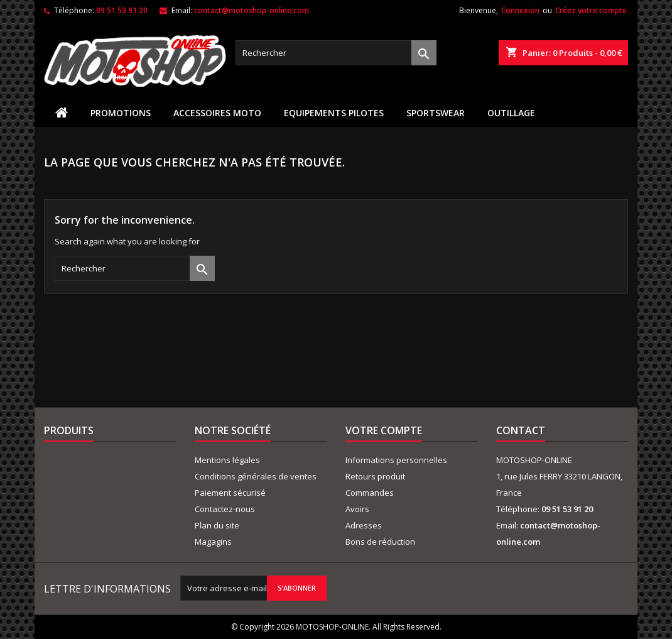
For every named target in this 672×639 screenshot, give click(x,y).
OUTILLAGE (511, 113)
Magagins (213, 542)
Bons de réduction (380, 542)
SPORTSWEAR (436, 113)
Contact (521, 430)
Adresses (364, 525)
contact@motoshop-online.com (252, 10)
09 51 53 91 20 (122, 10)
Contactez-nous (225, 509)
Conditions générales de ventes (256, 476)
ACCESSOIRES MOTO (217, 113)
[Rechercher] (336, 53)
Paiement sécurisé (230, 493)
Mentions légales (227, 460)
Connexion (520, 10)
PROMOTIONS (121, 113)
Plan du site (217, 525)
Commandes (370, 493)
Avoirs (357, 509)
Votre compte (384, 430)
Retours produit (375, 476)
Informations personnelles (396, 460)
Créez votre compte (591, 10)
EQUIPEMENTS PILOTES (334, 113)
